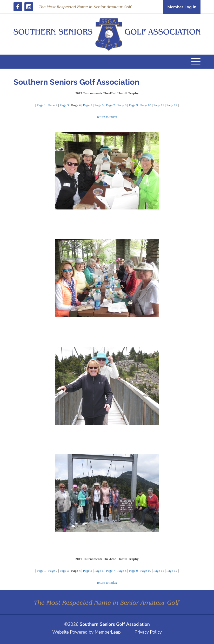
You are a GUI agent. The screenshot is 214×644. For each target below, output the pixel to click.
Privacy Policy (148, 632)
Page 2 (53, 105)
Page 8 (122, 105)
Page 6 (99, 105)
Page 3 (64, 105)
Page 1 (41, 105)
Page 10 (146, 105)
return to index (107, 117)
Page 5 (87, 105)
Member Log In (182, 7)
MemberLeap (108, 632)
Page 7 (111, 105)
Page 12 (172, 105)
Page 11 (159, 105)
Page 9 (133, 105)
